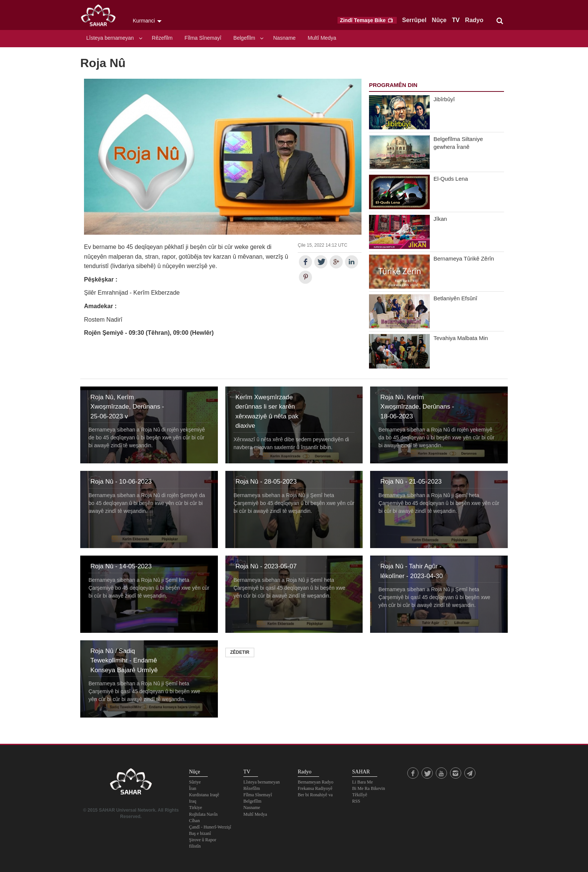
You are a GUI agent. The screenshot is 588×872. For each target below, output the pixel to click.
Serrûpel (414, 20)
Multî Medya (322, 38)
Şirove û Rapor (203, 840)
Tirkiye (196, 808)
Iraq (193, 801)
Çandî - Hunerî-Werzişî (210, 827)
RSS (356, 801)
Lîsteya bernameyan (110, 38)
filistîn (195, 846)
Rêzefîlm (162, 38)
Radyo (474, 20)
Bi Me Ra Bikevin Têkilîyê (369, 792)
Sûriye (195, 782)
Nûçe (439, 20)
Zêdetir (240, 652)
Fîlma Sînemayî (203, 38)
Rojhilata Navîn (203, 814)
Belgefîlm (244, 38)
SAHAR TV (131, 784)
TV (456, 20)
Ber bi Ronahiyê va (315, 795)
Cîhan (194, 821)
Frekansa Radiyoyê (315, 788)
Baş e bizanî (200, 833)
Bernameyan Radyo (316, 782)
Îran (193, 788)
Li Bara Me (362, 782)
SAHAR (101, 17)
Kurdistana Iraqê (204, 795)
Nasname (284, 38)
